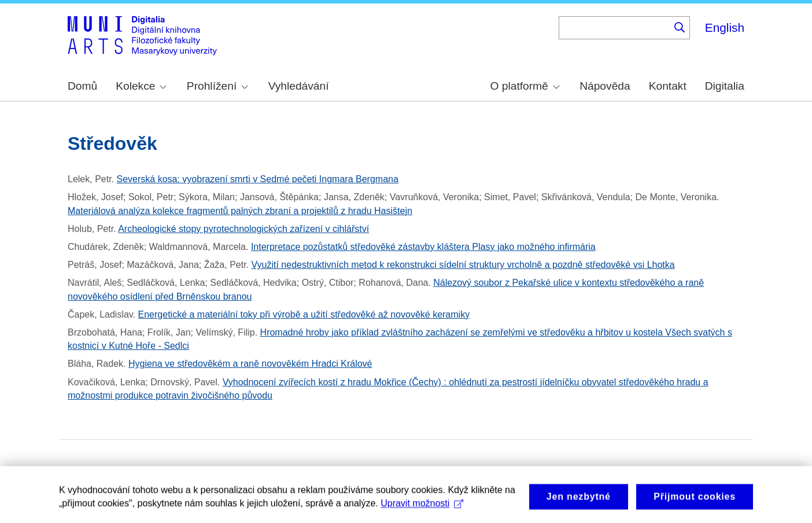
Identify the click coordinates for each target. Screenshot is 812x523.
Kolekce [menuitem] (141, 86)
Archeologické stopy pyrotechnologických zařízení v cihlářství (243, 229)
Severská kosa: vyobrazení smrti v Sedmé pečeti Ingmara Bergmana (258, 179)
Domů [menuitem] (82, 86)
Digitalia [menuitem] (725, 86)
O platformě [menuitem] (525, 86)
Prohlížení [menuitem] (217, 86)
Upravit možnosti (422, 508)
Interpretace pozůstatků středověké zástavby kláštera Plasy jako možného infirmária (423, 247)
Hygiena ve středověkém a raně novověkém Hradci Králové (250, 364)
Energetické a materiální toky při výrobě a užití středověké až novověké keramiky (304, 314)
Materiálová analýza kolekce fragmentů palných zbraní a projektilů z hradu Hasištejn (240, 211)
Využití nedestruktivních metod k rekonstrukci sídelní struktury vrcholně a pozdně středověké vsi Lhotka (463, 265)
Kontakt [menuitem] (668, 86)
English (725, 27)
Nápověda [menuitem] (605, 86)
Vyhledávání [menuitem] (299, 86)
